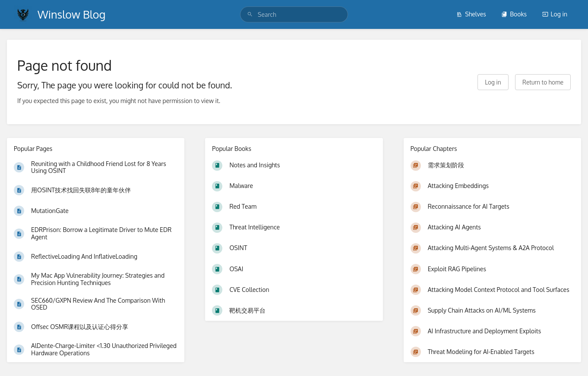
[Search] (250, 14)
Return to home (543, 82)
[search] (294, 14)
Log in (555, 14)
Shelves (471, 14)
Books (514, 14)
